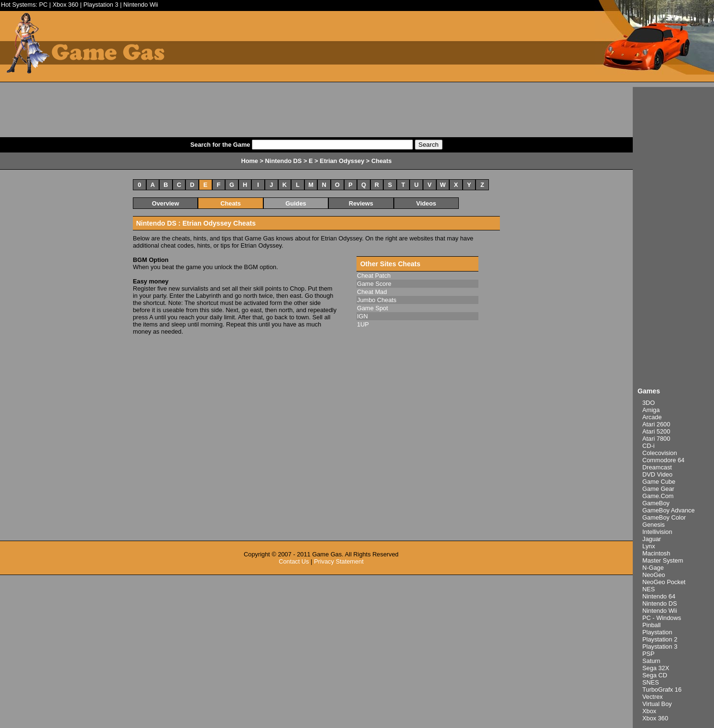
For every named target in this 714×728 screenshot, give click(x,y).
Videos (426, 203)
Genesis (654, 525)
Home (249, 161)
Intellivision (657, 532)
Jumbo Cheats (377, 300)
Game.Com (658, 496)
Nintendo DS (660, 603)
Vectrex (653, 697)
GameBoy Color (664, 517)
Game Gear (658, 489)
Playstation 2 (660, 639)
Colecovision (660, 453)
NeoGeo (654, 575)
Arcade (652, 417)
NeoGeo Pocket (664, 582)
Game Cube (659, 482)
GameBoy (656, 503)
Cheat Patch (374, 276)
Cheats (231, 203)
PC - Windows (662, 618)
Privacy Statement (339, 561)
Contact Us (294, 561)
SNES (651, 682)
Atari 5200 (656, 431)
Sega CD (655, 675)
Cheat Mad (372, 292)
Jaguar (652, 539)
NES (649, 589)
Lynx (649, 546)
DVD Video (657, 474)
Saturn (651, 661)
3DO (649, 403)
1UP (363, 324)
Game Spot (373, 308)
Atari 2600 (656, 424)
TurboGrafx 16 (662, 690)
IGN (362, 316)
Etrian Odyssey (342, 161)
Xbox (649, 711)
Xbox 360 (65, 5)
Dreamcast (657, 467)
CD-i (649, 446)
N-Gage (653, 568)
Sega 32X (656, 668)
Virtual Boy (657, 704)
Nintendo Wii (141, 5)
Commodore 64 (663, 460)
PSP (649, 654)
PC (43, 5)
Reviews (361, 203)
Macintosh (656, 553)
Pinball (651, 625)
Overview (166, 203)
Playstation (657, 632)
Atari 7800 (656, 439)
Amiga (651, 410)
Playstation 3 (101, 5)
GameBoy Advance (669, 510)
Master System (663, 560)
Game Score (374, 284)
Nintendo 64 (659, 596)
